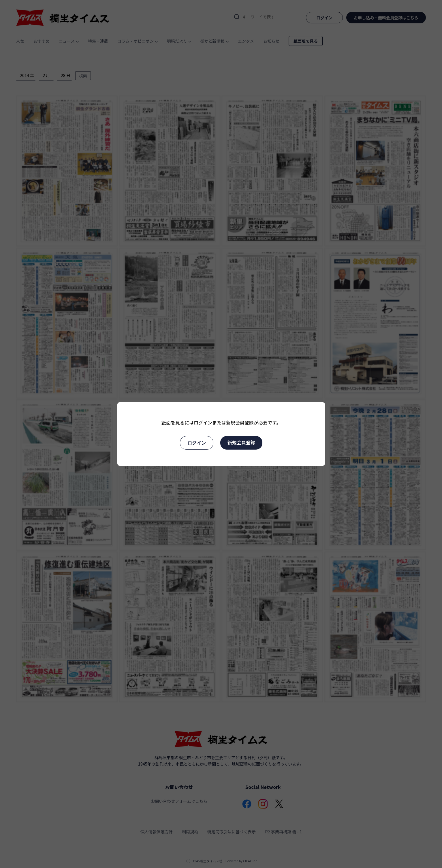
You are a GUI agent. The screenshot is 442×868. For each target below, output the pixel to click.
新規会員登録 (241, 442)
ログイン (197, 443)
